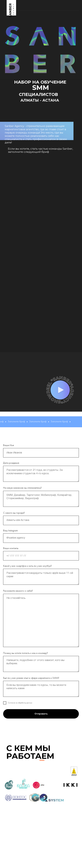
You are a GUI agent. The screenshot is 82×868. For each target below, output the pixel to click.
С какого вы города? (14, 513)
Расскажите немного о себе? (18, 591)
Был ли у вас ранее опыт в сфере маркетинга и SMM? (31, 678)
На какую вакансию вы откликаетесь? (22, 488)
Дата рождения (11, 463)
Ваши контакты (11, 548)
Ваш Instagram (10, 531)
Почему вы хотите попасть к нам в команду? (25, 653)
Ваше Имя (9, 445)
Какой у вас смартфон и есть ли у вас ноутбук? (27, 566)
